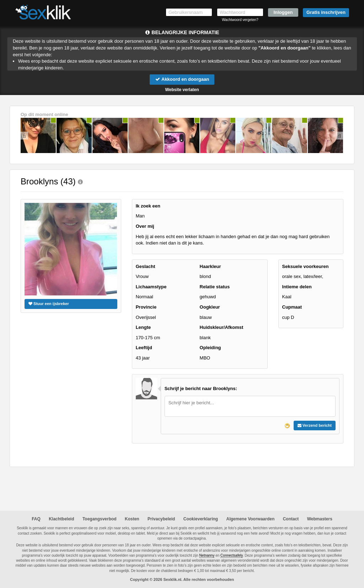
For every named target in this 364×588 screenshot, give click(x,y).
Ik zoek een (148, 206)
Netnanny (207, 555)
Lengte (143, 327)
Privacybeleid (161, 519)
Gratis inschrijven (326, 12)
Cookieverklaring (201, 519)
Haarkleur (210, 266)
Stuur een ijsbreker (49, 304)
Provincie (146, 307)
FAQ (36, 519)
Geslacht (146, 266)
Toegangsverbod (100, 519)
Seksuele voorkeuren (306, 266)
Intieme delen (297, 287)
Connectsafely (232, 555)
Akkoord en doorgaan (182, 79)
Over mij (145, 226)
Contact (291, 519)
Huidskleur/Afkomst (222, 327)
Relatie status (215, 287)
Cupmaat (292, 307)
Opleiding (210, 348)
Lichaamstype (151, 287)
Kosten (132, 519)
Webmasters (320, 519)
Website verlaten (182, 90)
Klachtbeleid (61, 519)
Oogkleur (210, 307)
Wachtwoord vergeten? (240, 20)
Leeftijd (144, 348)
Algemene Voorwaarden (250, 519)
